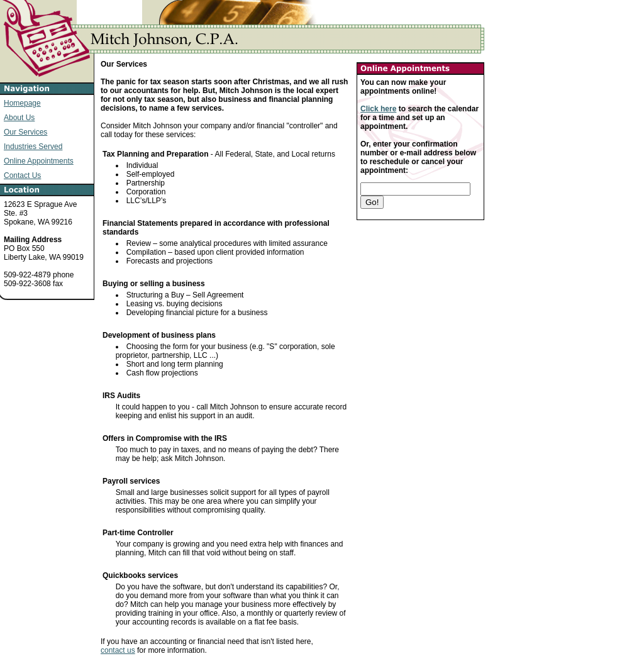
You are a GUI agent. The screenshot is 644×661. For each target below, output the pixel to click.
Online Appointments (39, 161)
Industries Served (33, 147)
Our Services (25, 132)
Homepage (22, 103)
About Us (19, 118)
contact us (118, 650)
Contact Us (22, 175)
